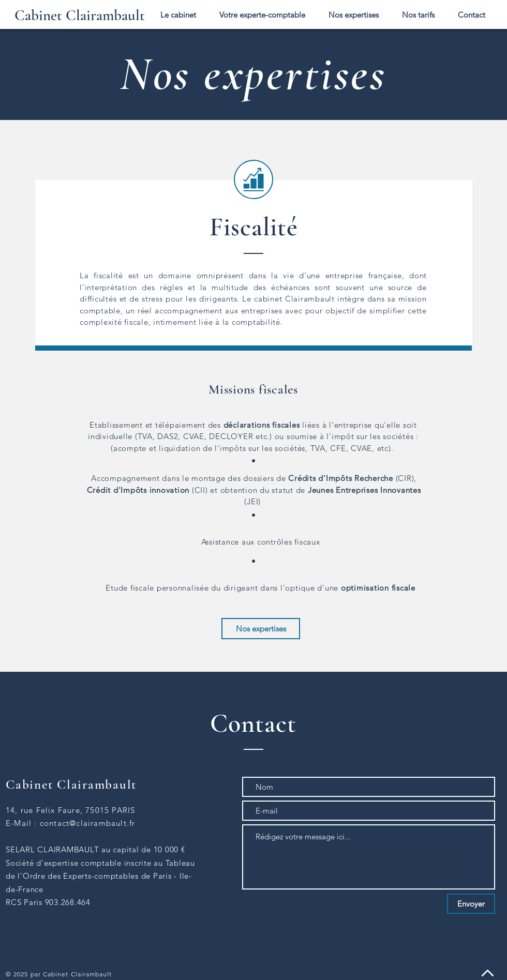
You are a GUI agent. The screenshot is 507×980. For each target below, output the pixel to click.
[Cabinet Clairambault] (80, 16)
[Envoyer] (471, 904)
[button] (353, 15)
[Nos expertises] (261, 629)
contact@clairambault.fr (88, 823)
